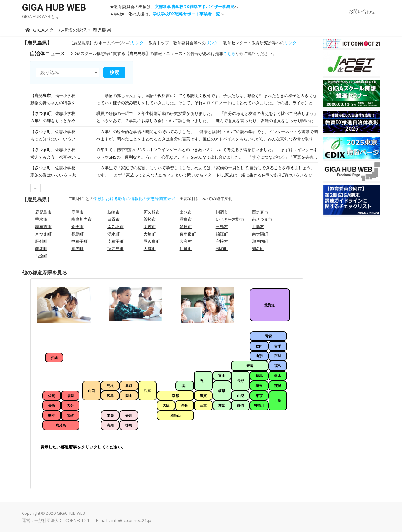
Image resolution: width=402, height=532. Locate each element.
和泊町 (222, 248)
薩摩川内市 (81, 219)
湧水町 (114, 234)
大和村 (186, 241)
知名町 (258, 248)
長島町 (77, 234)
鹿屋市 (77, 212)
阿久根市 (152, 212)
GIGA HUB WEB (54, 7)
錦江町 (222, 234)
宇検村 (222, 241)
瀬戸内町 (260, 241)
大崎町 (150, 234)
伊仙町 (186, 248)
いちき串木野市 (230, 219)
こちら (229, 53)
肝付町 (41, 241)
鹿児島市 (43, 212)
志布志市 (43, 226)
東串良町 (188, 234)
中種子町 (79, 241)
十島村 (258, 226)
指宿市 (222, 212)
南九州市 (116, 226)
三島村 (222, 226)
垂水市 (41, 219)
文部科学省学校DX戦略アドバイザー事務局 (195, 7)
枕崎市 (114, 212)
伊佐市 (150, 226)
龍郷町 (41, 248)
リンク (137, 43)
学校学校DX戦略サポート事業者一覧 (186, 14)
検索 (114, 72)
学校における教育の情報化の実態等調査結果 (134, 198)
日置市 (114, 219)
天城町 (150, 248)
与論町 (41, 256)
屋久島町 (152, 241)
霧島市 (186, 219)
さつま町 (43, 234)
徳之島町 (116, 248)
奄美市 (77, 226)
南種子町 (116, 241)
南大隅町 (260, 234)
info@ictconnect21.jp (131, 520)
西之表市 (260, 212)
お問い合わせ (362, 11)
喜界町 (77, 248)
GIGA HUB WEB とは (41, 16)
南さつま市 (262, 219)
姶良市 (186, 226)
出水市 (186, 212)
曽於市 (150, 219)
